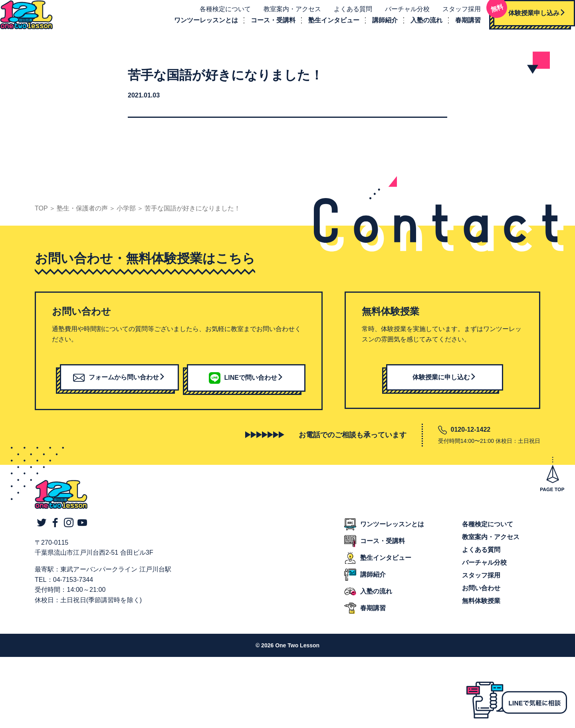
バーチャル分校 (399, 15)
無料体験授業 (481, 612)
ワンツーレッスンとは (197, 26)
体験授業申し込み (521, 16)
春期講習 (459, 26)
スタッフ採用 (453, 15)
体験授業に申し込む (444, 388)
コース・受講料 (264, 26)
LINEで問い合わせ (246, 389)
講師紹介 (376, 26)
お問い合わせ (481, 599)
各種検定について (216, 15)
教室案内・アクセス (284, 15)
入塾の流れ (418, 26)
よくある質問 (344, 15)
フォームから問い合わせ (119, 388)
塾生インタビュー (325, 26)
